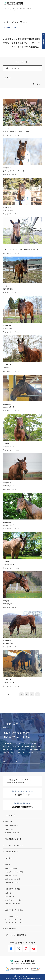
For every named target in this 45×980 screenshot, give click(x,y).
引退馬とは (9, 829)
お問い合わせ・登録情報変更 (16, 935)
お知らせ (9, 858)
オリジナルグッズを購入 (14, 900)
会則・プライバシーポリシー (22, 976)
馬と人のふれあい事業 (13, 879)
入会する (8, 893)
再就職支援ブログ (12, 852)
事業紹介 (9, 864)
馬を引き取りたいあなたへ (15, 910)
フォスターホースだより (14, 845)
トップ (5, 8)
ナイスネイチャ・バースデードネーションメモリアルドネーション (14, 919)
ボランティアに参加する (14, 904)
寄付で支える (10, 897)
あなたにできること (10, 761)
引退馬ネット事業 (11, 876)
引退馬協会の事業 (11, 869)
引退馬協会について (12, 826)
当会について (10, 821)
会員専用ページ (11, 929)
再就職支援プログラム (13, 883)
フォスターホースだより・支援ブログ (22, 8)
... (32, 694)
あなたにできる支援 (13, 889)
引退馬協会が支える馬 (13, 839)
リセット (39, 84)
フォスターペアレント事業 (14, 872)
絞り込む (8, 78)
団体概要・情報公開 (12, 833)
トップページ (10, 815)
